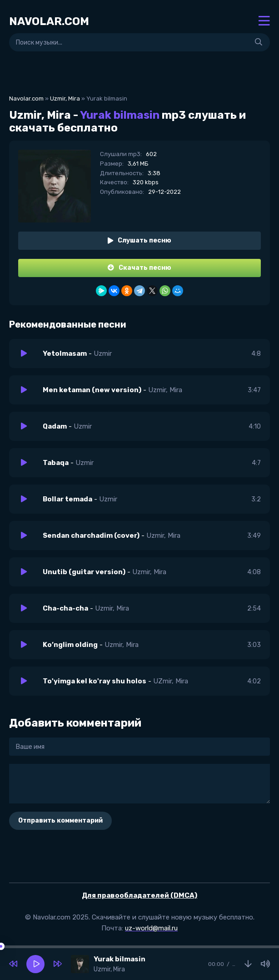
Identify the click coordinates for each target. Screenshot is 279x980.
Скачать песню (139, 268)
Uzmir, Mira (65, 99)
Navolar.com (26, 99)
